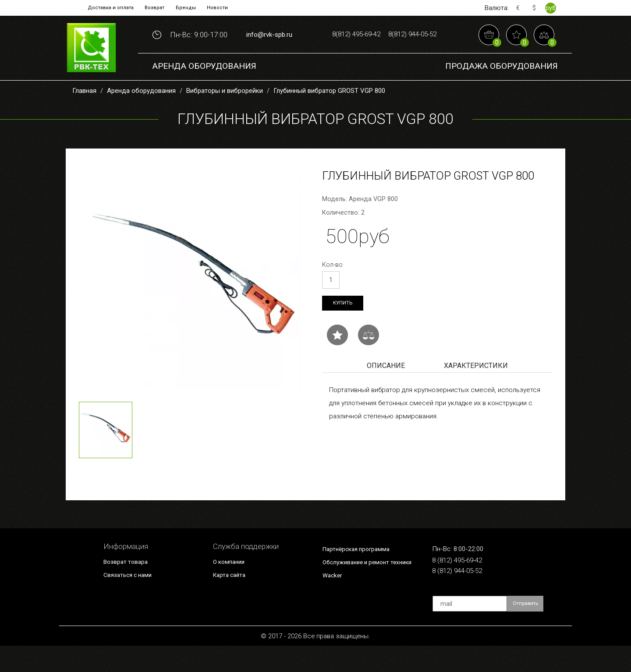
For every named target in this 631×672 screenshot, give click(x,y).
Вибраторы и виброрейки (225, 116)
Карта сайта (233, 600)
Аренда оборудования (204, 92)
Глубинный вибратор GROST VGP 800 (329, 116)
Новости (229, 8)
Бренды (192, 8)
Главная (84, 116)
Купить (345, 329)
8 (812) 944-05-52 (466, 600)
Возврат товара (130, 587)
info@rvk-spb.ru (269, 47)
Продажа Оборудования (502, 92)
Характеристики (476, 393)
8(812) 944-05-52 (384, 61)
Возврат (155, 8)
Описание (386, 393)
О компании (233, 587)
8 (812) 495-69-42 (466, 587)
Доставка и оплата (101, 8)
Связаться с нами (134, 600)
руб (550, 8)
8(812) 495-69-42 (384, 34)
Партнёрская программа (364, 574)
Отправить (530, 630)
